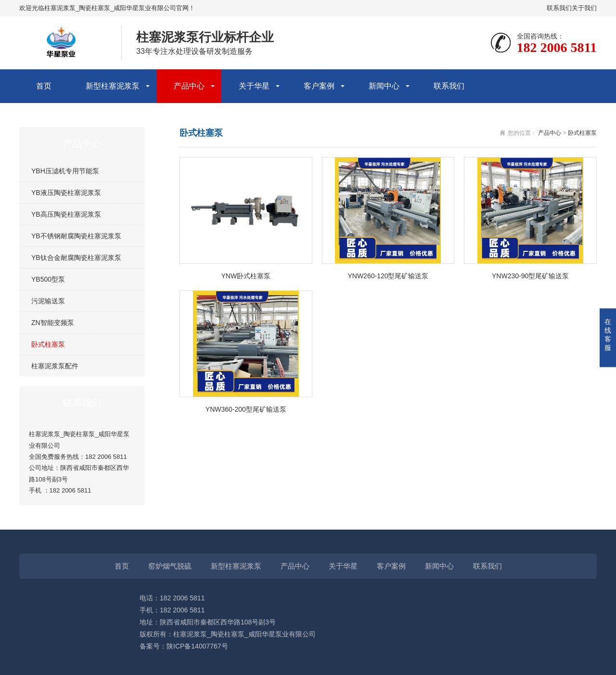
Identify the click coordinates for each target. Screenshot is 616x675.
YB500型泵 (48, 279)
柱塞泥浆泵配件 (55, 366)
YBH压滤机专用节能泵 (65, 171)
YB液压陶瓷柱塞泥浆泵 (66, 193)
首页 (44, 86)
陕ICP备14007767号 (197, 646)
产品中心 (189, 86)
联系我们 (559, 8)
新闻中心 (384, 86)
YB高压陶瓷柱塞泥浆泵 (66, 214)
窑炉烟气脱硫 (170, 566)
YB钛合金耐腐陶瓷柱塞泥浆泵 (76, 258)
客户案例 (319, 86)
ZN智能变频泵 (53, 323)
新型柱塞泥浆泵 (113, 86)
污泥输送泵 (48, 301)
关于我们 (584, 8)
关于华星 (254, 86)
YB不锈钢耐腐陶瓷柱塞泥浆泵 (76, 236)
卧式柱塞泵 (48, 344)
